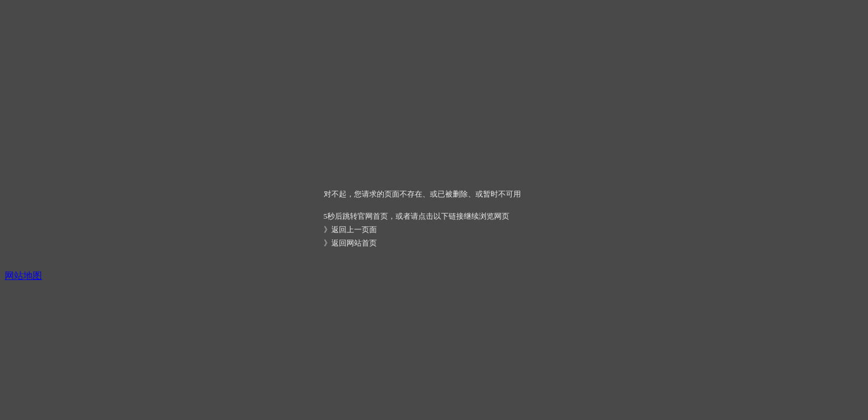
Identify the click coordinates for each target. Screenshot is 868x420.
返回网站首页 (354, 243)
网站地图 (23, 276)
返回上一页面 (354, 230)
